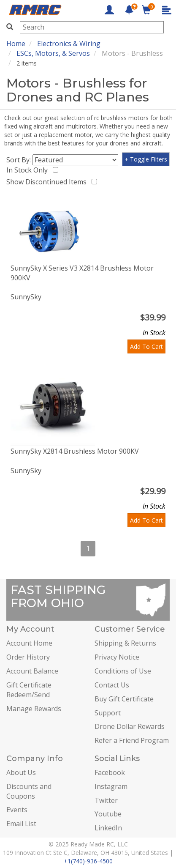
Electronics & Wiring (69, 44)
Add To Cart (146, 346)
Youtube (108, 814)
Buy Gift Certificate (124, 699)
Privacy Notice (117, 657)
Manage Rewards (34, 709)
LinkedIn (108, 828)
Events (17, 810)
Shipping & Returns (125, 643)
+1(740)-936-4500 (88, 861)
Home (16, 44)
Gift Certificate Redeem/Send (29, 690)
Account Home (29, 643)
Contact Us (112, 685)
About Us (21, 772)
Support (108, 713)
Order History (28, 657)
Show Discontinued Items (48, 182)
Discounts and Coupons (29, 791)
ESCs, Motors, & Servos (53, 53)
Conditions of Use (123, 671)
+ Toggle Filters (146, 159)
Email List (21, 824)
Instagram (111, 786)
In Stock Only (29, 170)
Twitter (106, 800)
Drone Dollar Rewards (130, 726)
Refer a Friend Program (132, 740)
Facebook (110, 772)
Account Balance (32, 671)
